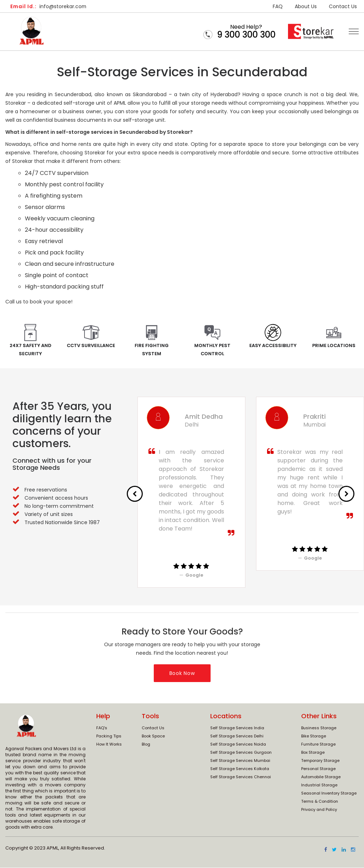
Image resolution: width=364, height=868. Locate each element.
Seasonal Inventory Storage (329, 793)
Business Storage (319, 728)
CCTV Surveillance (91, 345)
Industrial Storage (319, 785)
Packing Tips (109, 736)
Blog (146, 745)
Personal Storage (318, 769)
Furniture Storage (318, 745)
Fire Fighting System (152, 350)
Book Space (153, 736)
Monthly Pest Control (212, 350)
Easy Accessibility (273, 345)
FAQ (278, 6)
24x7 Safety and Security (30, 350)
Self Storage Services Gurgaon (241, 753)
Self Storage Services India (237, 728)
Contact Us (343, 6)
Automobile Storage (321, 777)
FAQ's (102, 728)
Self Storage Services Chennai (241, 777)
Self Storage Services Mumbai (240, 761)
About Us (306, 6)
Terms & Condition (320, 802)
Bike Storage (314, 736)
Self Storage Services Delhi (237, 736)
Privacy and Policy (319, 810)
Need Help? (246, 31)
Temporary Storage (320, 761)
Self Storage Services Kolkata (240, 769)
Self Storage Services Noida (238, 745)
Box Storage (313, 753)
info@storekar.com (49, 6)
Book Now (182, 674)
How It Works (109, 745)
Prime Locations (334, 345)
